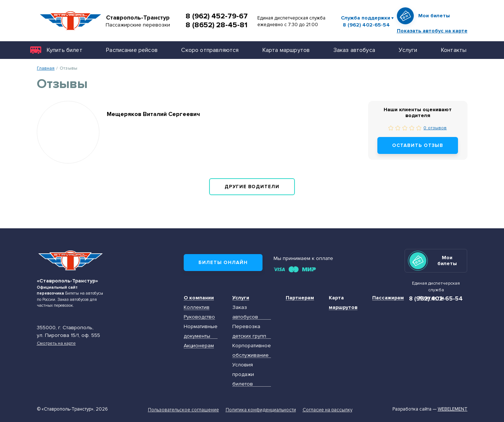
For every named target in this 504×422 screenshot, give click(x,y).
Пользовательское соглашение (184, 410)
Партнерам (300, 298)
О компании (199, 298)
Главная (46, 68)
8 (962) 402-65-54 (366, 25)
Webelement (453, 409)
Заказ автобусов (245, 312)
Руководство (199, 317)
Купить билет (65, 50)
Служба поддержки (366, 18)
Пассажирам (388, 298)
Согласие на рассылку (327, 410)
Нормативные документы (201, 331)
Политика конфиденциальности (261, 410)
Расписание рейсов (132, 50)
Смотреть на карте (56, 343)
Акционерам (199, 346)
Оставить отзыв (418, 145)
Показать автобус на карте (432, 31)
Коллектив (197, 307)
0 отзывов (435, 128)
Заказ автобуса (354, 50)
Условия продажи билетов (243, 374)
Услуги (408, 50)
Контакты (454, 50)
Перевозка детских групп (249, 331)
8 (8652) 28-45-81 (216, 25)
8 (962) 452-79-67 (217, 16)
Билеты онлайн (223, 263)
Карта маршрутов (286, 50)
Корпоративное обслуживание (252, 350)
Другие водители (252, 187)
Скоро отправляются (210, 50)
